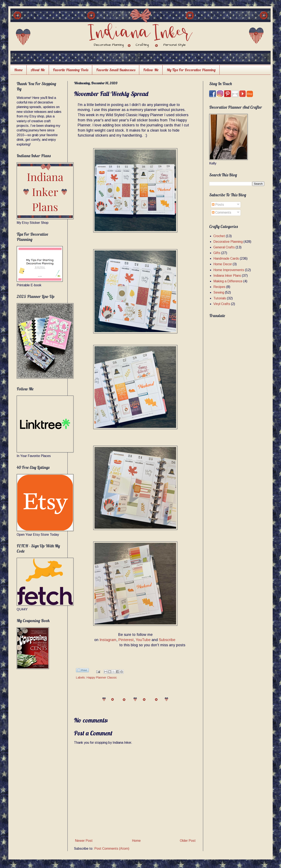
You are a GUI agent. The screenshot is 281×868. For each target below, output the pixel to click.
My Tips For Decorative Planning (191, 70)
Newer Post (84, 841)
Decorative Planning (228, 242)
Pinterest (126, 640)
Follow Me (151, 70)
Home (18, 70)
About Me (38, 70)
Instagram (108, 640)
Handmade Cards (226, 258)
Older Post (188, 841)
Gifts (217, 253)
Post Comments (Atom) (112, 849)
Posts (218, 205)
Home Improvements (229, 270)
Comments (222, 212)
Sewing (219, 292)
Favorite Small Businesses (116, 70)
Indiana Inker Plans (227, 276)
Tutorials (220, 298)
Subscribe (167, 640)
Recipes (219, 287)
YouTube (143, 640)
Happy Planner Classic (102, 677)
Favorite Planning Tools (71, 70)
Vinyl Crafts (222, 304)
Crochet (219, 236)
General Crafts (224, 247)
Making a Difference (228, 281)
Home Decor (223, 264)
